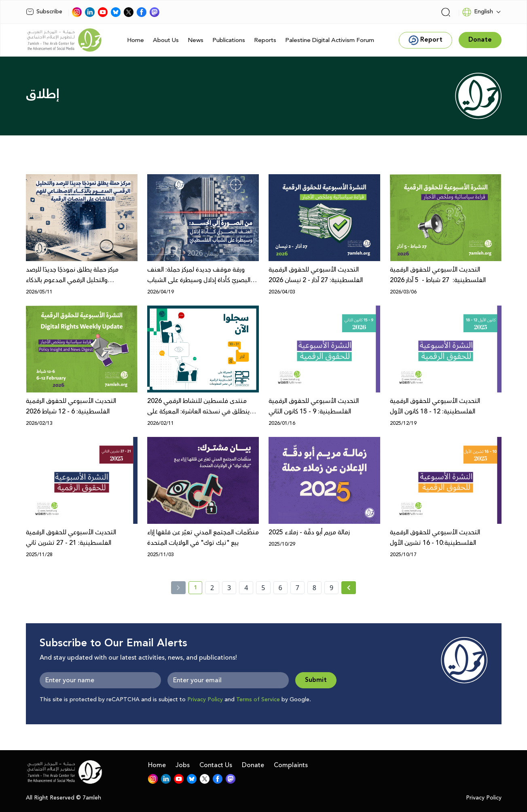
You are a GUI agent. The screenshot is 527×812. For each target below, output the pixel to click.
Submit (316, 680)
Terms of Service (258, 700)
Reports (265, 40)
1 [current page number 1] (198, 589)
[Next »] (349, 588)
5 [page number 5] (263, 588)
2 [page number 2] (212, 588)
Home (135, 40)
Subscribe (44, 12)
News (196, 40)
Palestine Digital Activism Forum (330, 40)
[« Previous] (178, 588)
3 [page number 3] (229, 588)
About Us (166, 40)
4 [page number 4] (246, 588)
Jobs (183, 765)
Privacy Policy (205, 700)
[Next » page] (349, 588)
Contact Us (216, 765)
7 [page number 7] (297, 588)
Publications (229, 40)
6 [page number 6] (280, 588)
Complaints (291, 765)
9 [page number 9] (331, 588)
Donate (253, 765)
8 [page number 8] (314, 588)
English (477, 12)
